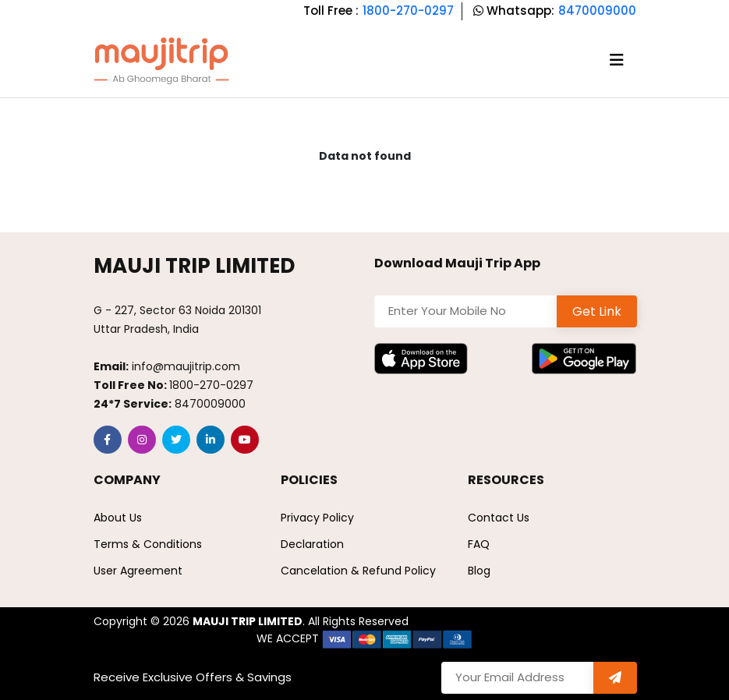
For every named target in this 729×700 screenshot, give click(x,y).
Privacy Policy (317, 518)
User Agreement (138, 571)
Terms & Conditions (148, 544)
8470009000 (597, 11)
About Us (118, 518)
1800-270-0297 (408, 11)
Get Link (597, 311)
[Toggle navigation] (617, 60)
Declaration (312, 544)
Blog (479, 571)
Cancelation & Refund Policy (358, 571)
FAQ (479, 544)
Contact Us (499, 518)
